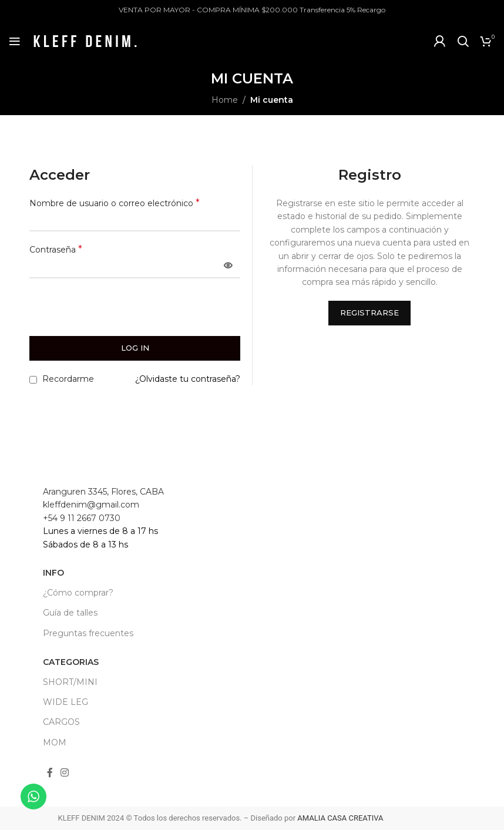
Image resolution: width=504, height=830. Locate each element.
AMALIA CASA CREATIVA (340, 818)
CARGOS (61, 722)
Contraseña (56, 249)
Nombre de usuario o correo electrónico (115, 203)
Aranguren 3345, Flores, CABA (103, 492)
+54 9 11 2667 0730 (82, 518)
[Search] (463, 41)
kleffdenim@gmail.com (91, 505)
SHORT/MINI (70, 682)
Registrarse (369, 312)
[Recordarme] (33, 380)
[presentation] (110, 311)
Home (225, 100)
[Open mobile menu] (15, 41)
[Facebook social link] (50, 773)
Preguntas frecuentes (88, 633)
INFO (53, 573)
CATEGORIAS (71, 662)
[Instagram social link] (65, 773)
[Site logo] (85, 41)
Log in (135, 348)
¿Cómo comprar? (78, 593)
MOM (55, 742)
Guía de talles (70, 613)
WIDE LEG (65, 702)
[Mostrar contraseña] (228, 266)
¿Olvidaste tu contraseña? (188, 379)
